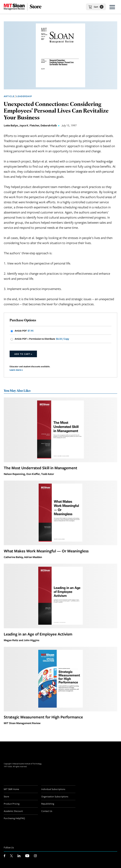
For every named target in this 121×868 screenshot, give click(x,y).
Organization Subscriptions (55, 796)
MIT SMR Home (11, 789)
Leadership (24, 96)
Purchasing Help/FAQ (14, 818)
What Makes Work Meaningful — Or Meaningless (46, 551)
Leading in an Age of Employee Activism (38, 634)
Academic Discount (13, 811)
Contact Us (47, 811)
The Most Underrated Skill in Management (41, 468)
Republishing (48, 804)
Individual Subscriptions (53, 789)
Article (9, 96)
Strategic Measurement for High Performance (43, 717)
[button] (112, 7)
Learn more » (16, 370)
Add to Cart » (23, 354)
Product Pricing (12, 804)
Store (6, 796)
